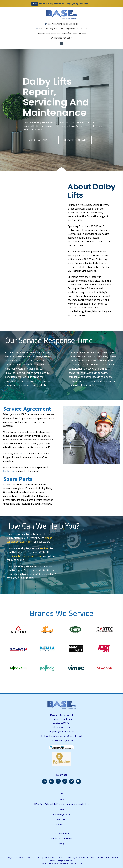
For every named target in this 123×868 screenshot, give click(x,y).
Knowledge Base (62, 814)
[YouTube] (78, 781)
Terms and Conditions (62, 838)
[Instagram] (65, 781)
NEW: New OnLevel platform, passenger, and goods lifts (61, 804)
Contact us (9, 471)
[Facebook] (58, 781)
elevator (23, 453)
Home (61, 799)
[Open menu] (61, 44)
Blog (62, 844)
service (50, 122)
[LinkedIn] (51, 781)
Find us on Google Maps (61, 740)
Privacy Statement (61, 833)
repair (62, 122)
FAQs (62, 809)
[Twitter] (72, 781)
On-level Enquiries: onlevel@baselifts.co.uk (61, 736)
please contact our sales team (29, 540)
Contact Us (61, 825)
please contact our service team (24, 556)
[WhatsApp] (45, 781)
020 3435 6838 (63, 727)
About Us (61, 819)
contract (45, 548)
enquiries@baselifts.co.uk (61, 732)
